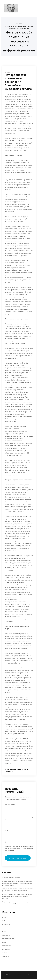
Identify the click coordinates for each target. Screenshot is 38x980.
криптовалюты (7, 946)
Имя (7, 820)
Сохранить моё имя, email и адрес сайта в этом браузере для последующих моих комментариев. (19, 848)
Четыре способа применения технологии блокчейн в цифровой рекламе (20, 27)
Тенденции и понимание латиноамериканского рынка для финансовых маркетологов (18, 890)
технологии (9, 771)
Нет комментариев (14, 769)
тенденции (6, 956)
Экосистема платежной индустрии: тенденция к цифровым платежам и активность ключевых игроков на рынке (18, 883)
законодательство (8, 939)
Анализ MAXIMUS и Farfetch (11, 878)
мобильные (6, 949)
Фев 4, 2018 (9, 72)
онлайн (5, 953)
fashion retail (6, 921)
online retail (6, 924)
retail (4, 928)
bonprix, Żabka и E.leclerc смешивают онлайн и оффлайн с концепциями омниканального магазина (17, 896)
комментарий (10, 804)
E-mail (7, 830)
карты (4, 942)
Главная (19, 23)
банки (4, 932)
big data (26, 769)
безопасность (7, 935)
